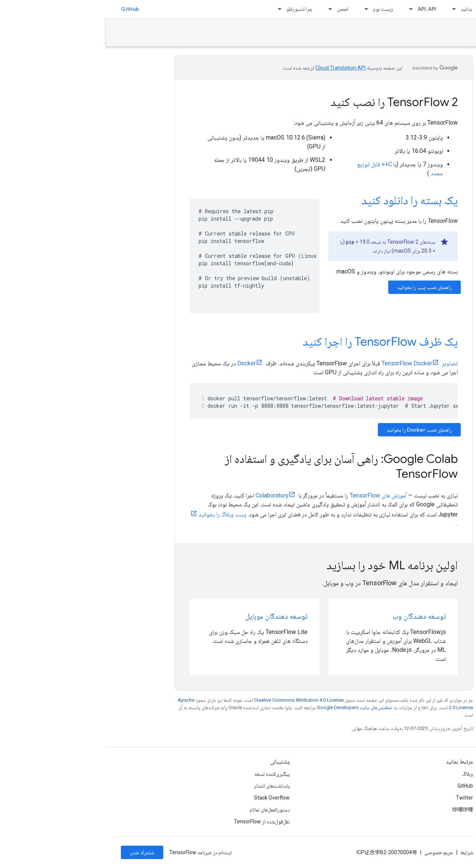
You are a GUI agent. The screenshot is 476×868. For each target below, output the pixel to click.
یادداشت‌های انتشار (166, 786)
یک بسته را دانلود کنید (304, 200)
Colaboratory (166, 495)
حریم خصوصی (333, 852)
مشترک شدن (36, 852)
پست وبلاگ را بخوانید (116, 514)
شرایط (361, 852)
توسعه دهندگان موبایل (171, 616)
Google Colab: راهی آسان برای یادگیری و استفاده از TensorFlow (235, 466)
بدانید (360, 9)
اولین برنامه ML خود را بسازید (286, 565)
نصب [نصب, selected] (384, 9)
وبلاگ (362, 774)
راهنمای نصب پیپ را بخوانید (319, 287)
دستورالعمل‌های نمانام (164, 810)
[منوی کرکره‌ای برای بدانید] (346, 9)
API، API (321, 9)
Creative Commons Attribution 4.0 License (193, 700)
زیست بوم (277, 9)
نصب (460, 32)
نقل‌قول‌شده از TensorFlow (156, 821)
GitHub (24, 9)
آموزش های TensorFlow (272, 495)
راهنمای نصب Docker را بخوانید (313, 430)
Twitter (358, 798)
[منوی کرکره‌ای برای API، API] (303, 9)
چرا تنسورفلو (193, 9)
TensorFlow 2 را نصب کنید (288, 102)
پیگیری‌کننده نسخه (166, 774)
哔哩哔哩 (357, 810)
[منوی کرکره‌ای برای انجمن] (222, 9)
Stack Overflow (166, 798)
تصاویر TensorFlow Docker (314, 363)
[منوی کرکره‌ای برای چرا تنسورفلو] (171, 9)
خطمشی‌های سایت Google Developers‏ (249, 707)
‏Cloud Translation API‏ (234, 68)
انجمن (237, 9)
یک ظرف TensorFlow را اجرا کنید (274, 342)
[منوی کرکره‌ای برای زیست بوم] (258, 9)
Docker (141, 363)
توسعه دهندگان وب (313, 616)
